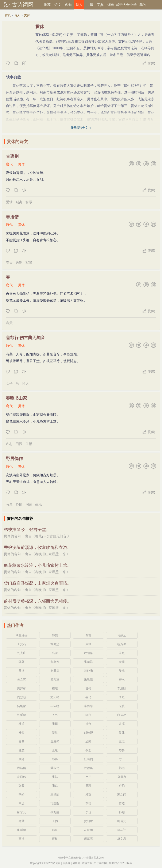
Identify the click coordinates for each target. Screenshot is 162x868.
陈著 (22, 662)
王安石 (22, 644)
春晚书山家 (16, 398)
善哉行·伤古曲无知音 (26, 338)
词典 (111, 5)
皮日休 (22, 777)
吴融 (88, 786)
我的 (143, 5)
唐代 (9, 164)
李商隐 (88, 706)
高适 (22, 803)
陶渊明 (22, 830)
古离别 (12, 156)
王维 (122, 741)
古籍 (90, 5)
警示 (29, 202)
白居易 (122, 715)
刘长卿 (88, 733)
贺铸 (88, 688)
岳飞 (88, 697)
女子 (9, 383)
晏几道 (55, 679)
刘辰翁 (55, 671)
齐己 (55, 715)
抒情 (19, 504)
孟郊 (88, 741)
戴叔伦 (55, 768)
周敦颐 (22, 697)
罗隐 (22, 759)
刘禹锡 (22, 715)
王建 (55, 750)
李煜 (122, 697)
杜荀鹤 (88, 759)
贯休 (27, 15)
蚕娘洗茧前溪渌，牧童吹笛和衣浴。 (38, 547)
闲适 (29, 504)
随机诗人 (24, 64)
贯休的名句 (12, 536)
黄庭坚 (55, 644)
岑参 (122, 750)
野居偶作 (14, 459)
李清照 (122, 688)
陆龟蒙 (22, 706)
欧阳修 (88, 653)
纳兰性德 (22, 635)
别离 (19, 202)
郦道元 (122, 821)
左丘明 (88, 830)
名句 (68, 5)
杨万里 (122, 644)
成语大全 (121, 5)
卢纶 (122, 786)
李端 (88, 803)
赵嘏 (122, 803)
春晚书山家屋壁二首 (50, 554)
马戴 (22, 821)
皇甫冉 (122, 777)
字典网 (66, 863)
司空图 (55, 803)
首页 (8, 15)
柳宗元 (22, 812)
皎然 (55, 733)
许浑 (122, 724)
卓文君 (122, 839)
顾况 (88, 794)
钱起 (88, 750)
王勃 (55, 821)
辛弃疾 (55, 662)
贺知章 (88, 821)
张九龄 (55, 812)
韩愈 (22, 750)
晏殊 (122, 671)
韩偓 (122, 768)
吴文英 (22, 679)
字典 (100, 5)
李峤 (22, 794)
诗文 (58, 5)
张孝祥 (88, 662)
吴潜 (22, 671)
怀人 (26, 383)
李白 (88, 715)
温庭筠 (55, 741)
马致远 (122, 635)
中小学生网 (100, 863)
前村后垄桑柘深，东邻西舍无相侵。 (38, 601)
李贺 (88, 812)
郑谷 (55, 759)
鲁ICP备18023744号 (120, 863)
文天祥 (55, 697)
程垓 (55, 688)
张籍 (55, 724)
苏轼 (88, 644)
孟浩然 (22, 768)
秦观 (122, 662)
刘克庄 (22, 653)
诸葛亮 (88, 839)
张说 (55, 786)
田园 (19, 444)
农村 (9, 444)
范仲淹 (88, 671)
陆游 (55, 653)
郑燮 (55, 635)
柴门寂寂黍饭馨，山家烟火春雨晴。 (38, 583)
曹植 (55, 839)
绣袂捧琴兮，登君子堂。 (27, 530)
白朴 (88, 635)
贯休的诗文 (17, 142)
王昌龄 (55, 794)
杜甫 (22, 724)
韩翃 (122, 812)
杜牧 (22, 733)
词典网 (76, 863)
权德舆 (88, 768)
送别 (19, 263)
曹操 (22, 839)
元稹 (122, 706)
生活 (29, 444)
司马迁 (122, 830)
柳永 (122, 679)
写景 (29, 263)
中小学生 (132, 5)
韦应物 (55, 706)
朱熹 (122, 653)
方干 (122, 759)
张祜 (55, 777)
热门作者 (15, 625)
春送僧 (12, 217)
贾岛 (22, 741)
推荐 (47, 5)
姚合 (88, 724)
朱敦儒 (88, 679)
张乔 (22, 786)
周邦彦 (22, 688)
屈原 (55, 830)
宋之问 (122, 794)
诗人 (79, 5)
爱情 (9, 202)
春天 (9, 263)
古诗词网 (23, 5)
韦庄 (88, 777)
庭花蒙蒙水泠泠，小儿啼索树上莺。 (38, 565)
